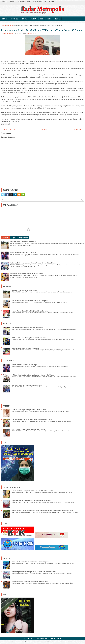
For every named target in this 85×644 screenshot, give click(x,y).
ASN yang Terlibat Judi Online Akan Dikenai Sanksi (27, 385)
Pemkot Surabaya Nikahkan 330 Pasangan (23, 252)
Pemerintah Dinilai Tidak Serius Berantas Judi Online (26, 274)
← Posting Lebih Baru (9, 129)
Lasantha (36, 641)
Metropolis (14, 19)
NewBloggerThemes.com (68, 641)
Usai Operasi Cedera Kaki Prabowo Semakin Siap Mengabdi (30, 301)
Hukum (49, 19)
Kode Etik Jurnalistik (40, 2)
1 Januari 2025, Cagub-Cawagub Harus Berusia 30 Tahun (29, 410)
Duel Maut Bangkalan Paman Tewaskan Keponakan (27, 328)
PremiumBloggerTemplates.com (50, 641)
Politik (57, 19)
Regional (34, 19)
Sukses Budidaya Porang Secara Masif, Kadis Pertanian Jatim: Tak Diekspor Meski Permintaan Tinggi (42, 511)
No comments (32, 33)
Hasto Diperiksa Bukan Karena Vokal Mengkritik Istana (28, 429)
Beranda (4, 2)
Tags (13, 238)
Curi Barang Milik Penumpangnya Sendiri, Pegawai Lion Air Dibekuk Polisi (33, 263)
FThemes (18, 641)
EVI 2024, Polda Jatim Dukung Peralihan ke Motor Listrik (29, 338)
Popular (5, 238)
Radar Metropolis (8, 33)
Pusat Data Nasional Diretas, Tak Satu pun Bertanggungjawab (30, 562)
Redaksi (12, 2)
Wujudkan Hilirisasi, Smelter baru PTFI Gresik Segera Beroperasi (31, 501)
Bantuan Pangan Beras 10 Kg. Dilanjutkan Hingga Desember (30, 311)
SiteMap (52, 2)
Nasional (25, 19)
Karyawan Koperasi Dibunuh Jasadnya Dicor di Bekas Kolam (30, 582)
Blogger (58, 638)
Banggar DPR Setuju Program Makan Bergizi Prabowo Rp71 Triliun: (32, 420)
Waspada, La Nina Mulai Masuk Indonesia (23, 242)
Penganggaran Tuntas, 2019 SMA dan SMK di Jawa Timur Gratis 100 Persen (42, 30)
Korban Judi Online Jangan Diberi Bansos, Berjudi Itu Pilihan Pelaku (32, 491)
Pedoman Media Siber (24, 2)
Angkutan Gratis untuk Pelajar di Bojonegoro (25, 348)
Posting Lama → (78, 129)
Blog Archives (23, 238)
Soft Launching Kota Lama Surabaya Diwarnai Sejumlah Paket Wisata (33, 375)
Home (4, 26)
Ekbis (42, 19)
